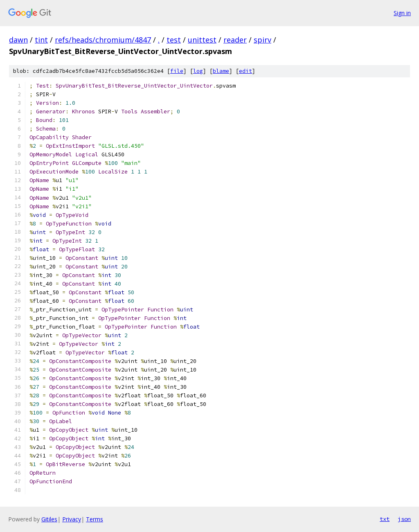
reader (235, 40)
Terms (95, 519)
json (404, 519)
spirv (262, 40)
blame (221, 71)
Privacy (72, 519)
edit (246, 71)
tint (41, 40)
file (177, 71)
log (198, 71)
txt (385, 519)
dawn (18, 40)
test (174, 40)
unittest (202, 40)
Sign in (402, 13)
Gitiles (49, 519)
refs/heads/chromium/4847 (103, 40)
